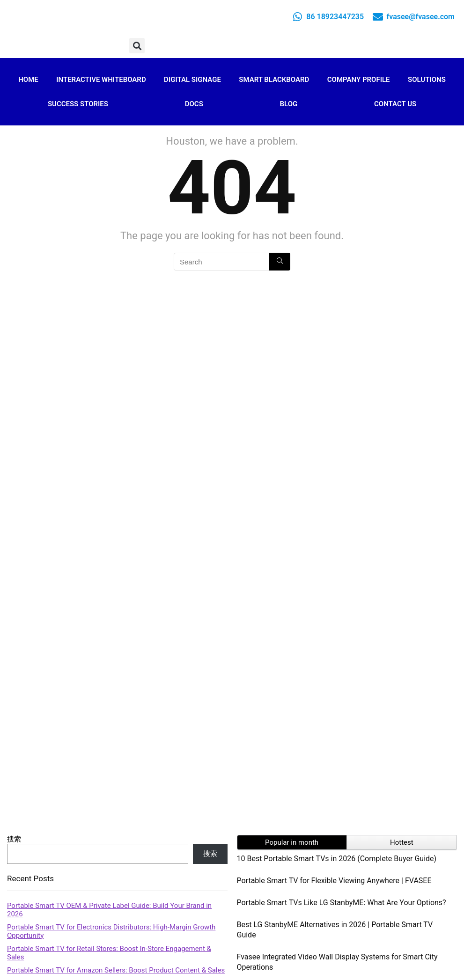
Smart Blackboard (274, 80)
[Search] (280, 262)
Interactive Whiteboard (101, 80)
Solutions (427, 80)
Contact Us (395, 104)
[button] (137, 46)
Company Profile (359, 80)
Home (28, 80)
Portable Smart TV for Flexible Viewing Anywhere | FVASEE (334, 881)
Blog (289, 104)
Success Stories (78, 104)
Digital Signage (192, 80)
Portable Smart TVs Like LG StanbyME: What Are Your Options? (342, 903)
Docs (194, 104)
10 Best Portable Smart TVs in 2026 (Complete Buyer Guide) (337, 859)
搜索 (14, 839)
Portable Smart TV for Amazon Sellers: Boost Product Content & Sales (116, 970)
